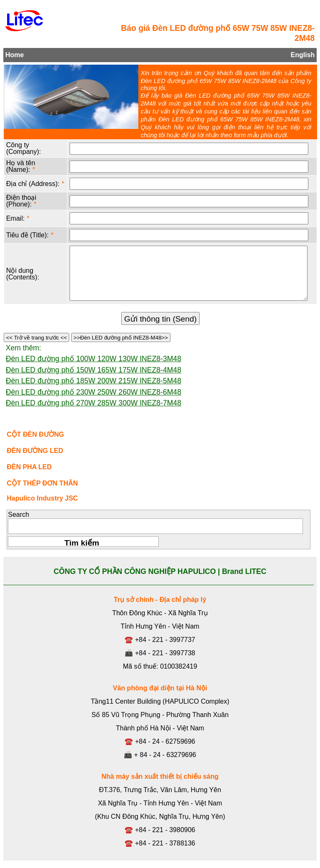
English (303, 55)
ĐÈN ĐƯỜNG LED (35, 451)
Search (19, 515)
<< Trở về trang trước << (37, 338)
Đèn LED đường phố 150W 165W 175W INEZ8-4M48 (94, 370)
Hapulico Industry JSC (42, 498)
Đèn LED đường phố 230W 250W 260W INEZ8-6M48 (94, 392)
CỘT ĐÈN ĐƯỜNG (35, 434)
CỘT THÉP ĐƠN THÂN (42, 483)
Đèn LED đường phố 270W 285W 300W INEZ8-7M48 (94, 403)
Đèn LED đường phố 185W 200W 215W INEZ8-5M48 (94, 381)
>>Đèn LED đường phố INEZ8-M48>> (121, 338)
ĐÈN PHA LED (29, 467)
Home (15, 55)
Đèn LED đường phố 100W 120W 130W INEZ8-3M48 (94, 359)
